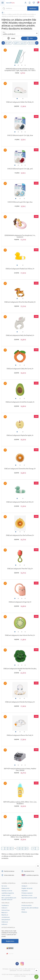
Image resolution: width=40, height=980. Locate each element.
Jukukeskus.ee (6, 917)
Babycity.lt (4, 913)
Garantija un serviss (7, 891)
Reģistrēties (10, 941)
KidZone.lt (4, 924)
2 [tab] (18, 65)
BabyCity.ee (5, 915)
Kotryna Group (6, 910)
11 (33, 848)
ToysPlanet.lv (5, 905)
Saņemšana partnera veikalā (29, 898)
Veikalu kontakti (6, 895)
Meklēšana (33, 8)
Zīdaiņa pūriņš (5, 888)
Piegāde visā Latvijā (27, 888)
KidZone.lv (4, 908)
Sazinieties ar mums (27, 895)
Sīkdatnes (24, 912)
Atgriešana (24, 891)
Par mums (4, 886)
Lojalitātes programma (8, 893)
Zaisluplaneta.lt (6, 920)
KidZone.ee (5, 922)
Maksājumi (24, 886)
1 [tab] (15, 65)
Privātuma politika (26, 905)
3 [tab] (22, 65)
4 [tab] (25, 65)
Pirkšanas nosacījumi (27, 893)
